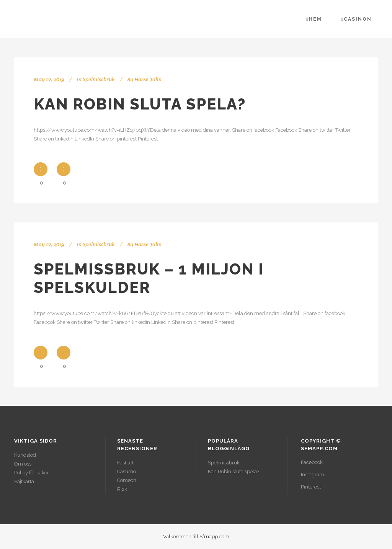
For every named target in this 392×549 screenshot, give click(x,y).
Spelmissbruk (99, 79)
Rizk (122, 489)
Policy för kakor (32, 473)
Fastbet (125, 463)
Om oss (23, 464)
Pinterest (311, 487)
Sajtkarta (24, 481)
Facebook (312, 462)
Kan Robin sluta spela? (140, 104)
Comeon (127, 480)
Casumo (127, 471)
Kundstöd (25, 455)
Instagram (313, 475)
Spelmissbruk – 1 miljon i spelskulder (149, 278)
